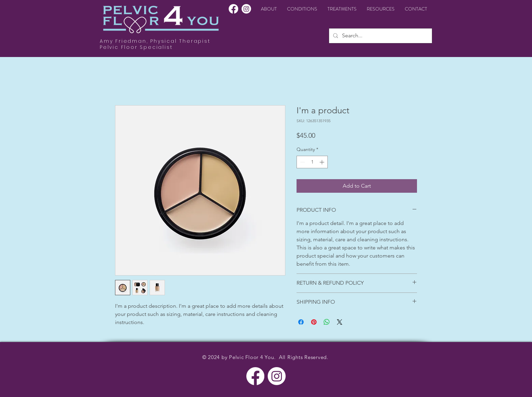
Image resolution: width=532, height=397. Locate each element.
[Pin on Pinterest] (314, 322)
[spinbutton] (312, 162)
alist (165, 47)
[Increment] (322, 162)
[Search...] (380, 36)
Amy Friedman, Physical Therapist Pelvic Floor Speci (155, 44)
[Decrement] (302, 162)
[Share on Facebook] (301, 322)
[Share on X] (340, 322)
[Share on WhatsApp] (327, 322)
